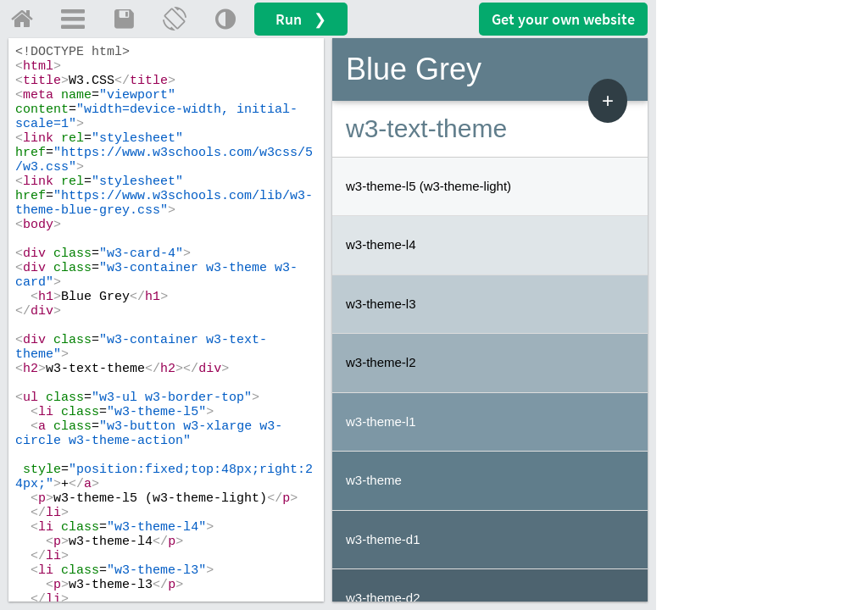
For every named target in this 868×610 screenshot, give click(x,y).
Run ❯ (301, 19)
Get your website (563, 19)
